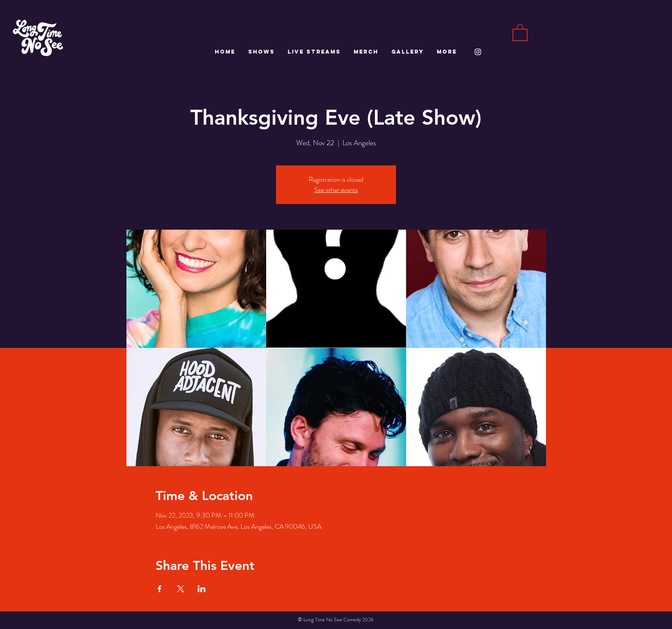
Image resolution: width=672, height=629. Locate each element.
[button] (520, 32)
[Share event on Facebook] (160, 589)
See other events (336, 190)
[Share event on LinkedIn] (202, 589)
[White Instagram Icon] (478, 52)
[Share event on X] (181, 589)
